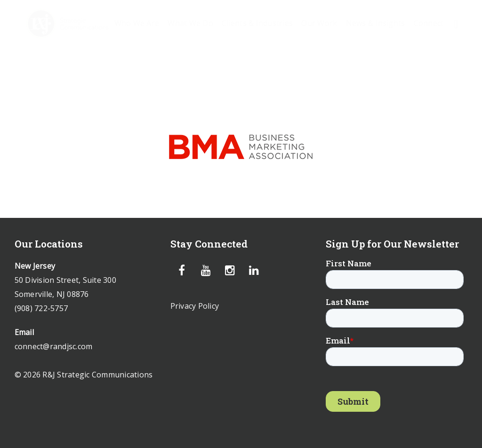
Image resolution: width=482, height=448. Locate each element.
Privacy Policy (195, 306)
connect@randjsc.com (54, 346)
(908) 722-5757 (41, 308)
